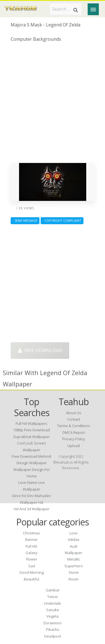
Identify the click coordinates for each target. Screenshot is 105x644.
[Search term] (66, 9)
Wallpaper (73, 553)
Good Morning (32, 572)
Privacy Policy (74, 439)
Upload (74, 446)
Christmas (32, 533)
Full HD (32, 546)
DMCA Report (74, 432)
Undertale (53, 603)
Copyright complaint (62, 220)
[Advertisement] (53, 105)
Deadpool (53, 636)
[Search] (76, 10)
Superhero (74, 566)
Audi (73, 546)
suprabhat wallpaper (32, 437)
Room (73, 579)
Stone (74, 572)
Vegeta (53, 616)
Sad (32, 566)
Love (73, 533)
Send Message (25, 220)
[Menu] (93, 9)
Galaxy (32, 553)
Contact (74, 419)
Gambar (53, 590)
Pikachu (53, 629)
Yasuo (53, 597)
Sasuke (53, 610)
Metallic (74, 559)
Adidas (74, 539)
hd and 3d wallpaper (32, 509)
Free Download (40, 350)
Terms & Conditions (74, 426)
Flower (32, 559)
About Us (73, 413)
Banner (32, 539)
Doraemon (53, 623)
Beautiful (32, 579)
